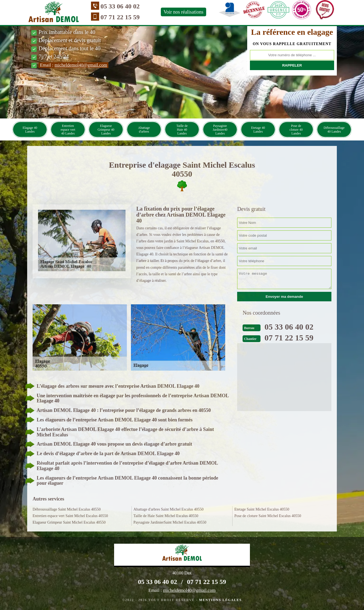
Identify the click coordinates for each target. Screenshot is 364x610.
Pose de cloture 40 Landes (296, 130)
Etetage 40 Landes (258, 130)
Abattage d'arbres (144, 130)
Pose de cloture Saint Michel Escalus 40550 (268, 516)
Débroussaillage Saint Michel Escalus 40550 (67, 509)
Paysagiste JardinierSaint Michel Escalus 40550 (170, 522)
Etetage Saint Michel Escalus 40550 (262, 509)
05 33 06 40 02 (120, 6)
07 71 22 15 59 (120, 17)
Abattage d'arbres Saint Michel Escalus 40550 (168, 509)
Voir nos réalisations (183, 12)
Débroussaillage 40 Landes (334, 130)
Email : (73, 65)
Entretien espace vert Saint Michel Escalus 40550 (70, 516)
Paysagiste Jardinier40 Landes (220, 130)
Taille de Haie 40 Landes (182, 130)
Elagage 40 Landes (30, 130)
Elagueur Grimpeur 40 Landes (106, 130)
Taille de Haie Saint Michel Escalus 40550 (166, 516)
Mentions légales (220, 600)
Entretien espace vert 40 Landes (68, 130)
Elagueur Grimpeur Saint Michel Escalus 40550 (69, 522)
